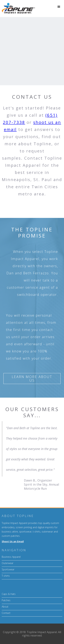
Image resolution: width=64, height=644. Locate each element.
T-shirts (6, 576)
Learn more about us (32, 379)
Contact (6, 613)
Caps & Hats (9, 594)
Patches (6, 600)
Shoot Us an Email (13, 541)
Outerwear (8, 563)
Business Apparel (11, 557)
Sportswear (8, 569)
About (5, 607)
